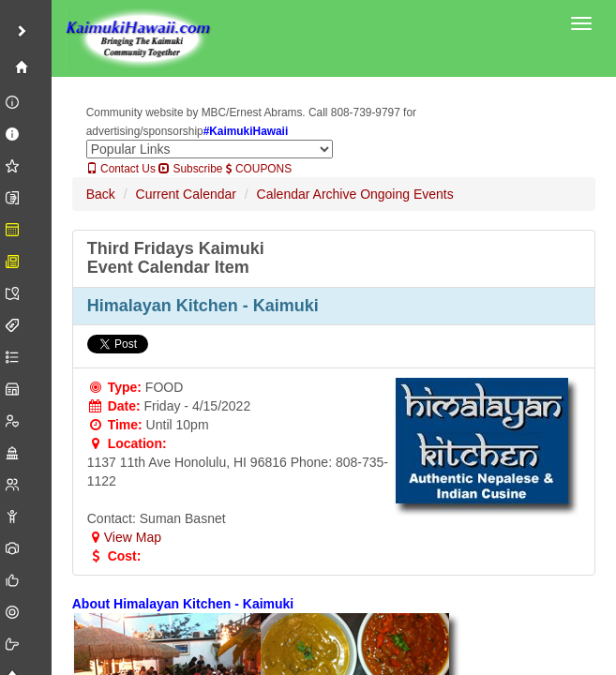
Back (101, 194)
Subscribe (190, 169)
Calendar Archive (307, 194)
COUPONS (259, 169)
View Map (124, 537)
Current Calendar (186, 194)
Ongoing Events (407, 194)
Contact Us (121, 169)
